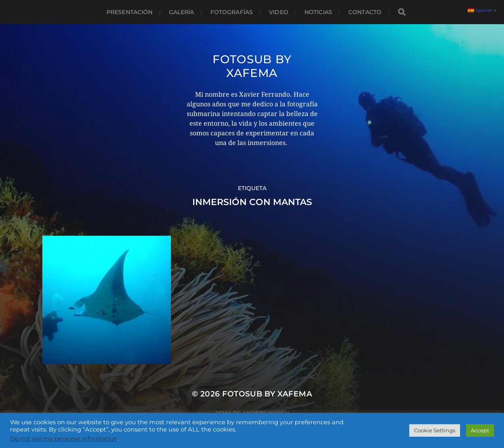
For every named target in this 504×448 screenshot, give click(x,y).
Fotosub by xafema (252, 66)
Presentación (130, 12)
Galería (182, 12)
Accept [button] (480, 430)
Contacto (365, 12)
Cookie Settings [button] (435, 430)
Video (279, 12)
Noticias (318, 12)
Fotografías (232, 12)
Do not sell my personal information (64, 439)
